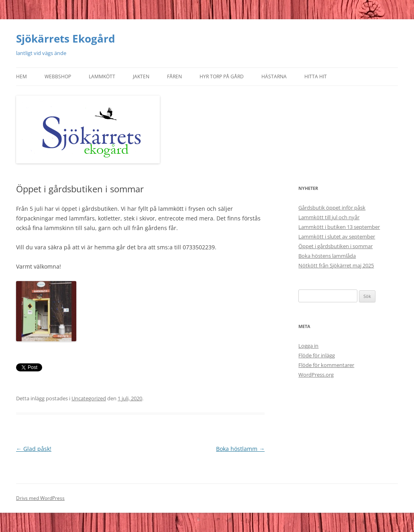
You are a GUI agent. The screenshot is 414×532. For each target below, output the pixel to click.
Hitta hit (316, 76)
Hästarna (274, 76)
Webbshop (58, 76)
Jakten (141, 76)
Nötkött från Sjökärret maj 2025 (336, 265)
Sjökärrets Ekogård (65, 39)
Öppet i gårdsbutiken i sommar (335, 246)
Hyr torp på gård (222, 76)
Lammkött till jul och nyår (329, 217)
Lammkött (102, 76)
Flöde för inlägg (317, 355)
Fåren (174, 76)
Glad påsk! (34, 449)
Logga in (308, 346)
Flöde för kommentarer (326, 365)
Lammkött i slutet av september (337, 236)
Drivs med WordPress (40, 498)
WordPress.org (316, 375)
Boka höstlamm (240, 449)
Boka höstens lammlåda (327, 256)
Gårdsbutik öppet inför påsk (332, 208)
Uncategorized (89, 398)
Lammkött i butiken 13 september (339, 227)
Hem (21, 76)
